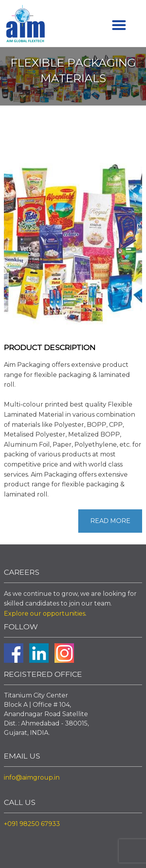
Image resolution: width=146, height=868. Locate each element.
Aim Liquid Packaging (25, 25)
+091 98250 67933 (32, 824)
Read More (110, 521)
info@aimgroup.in (32, 777)
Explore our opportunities (45, 614)
